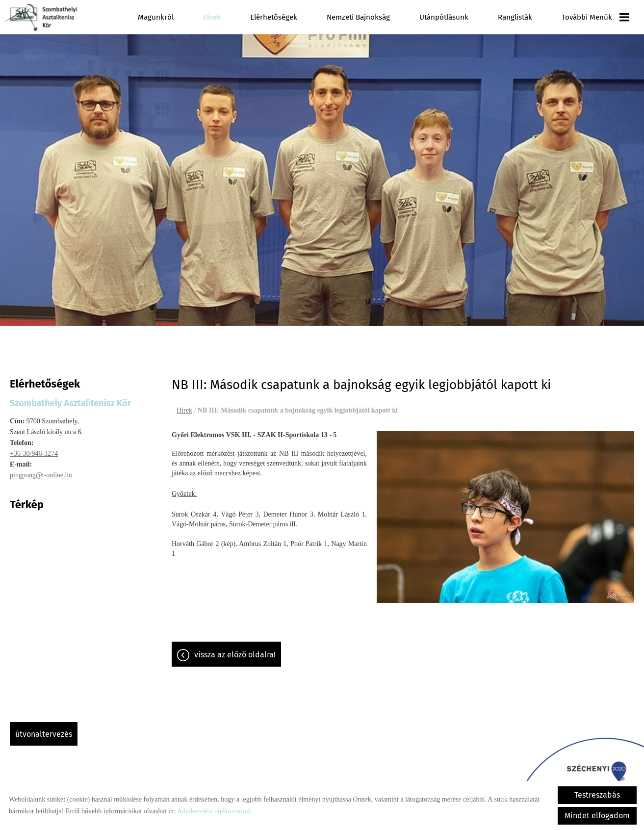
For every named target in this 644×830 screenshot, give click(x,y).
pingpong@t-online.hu (41, 470)
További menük (595, 17)
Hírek (212, 17)
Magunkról (156, 17)
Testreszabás (597, 795)
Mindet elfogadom (597, 816)
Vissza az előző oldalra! (235, 650)
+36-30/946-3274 (34, 449)
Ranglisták (515, 17)
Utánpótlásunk (444, 17)
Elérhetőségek (274, 17)
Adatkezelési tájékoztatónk (214, 811)
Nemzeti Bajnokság (358, 17)
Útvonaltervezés (44, 729)
